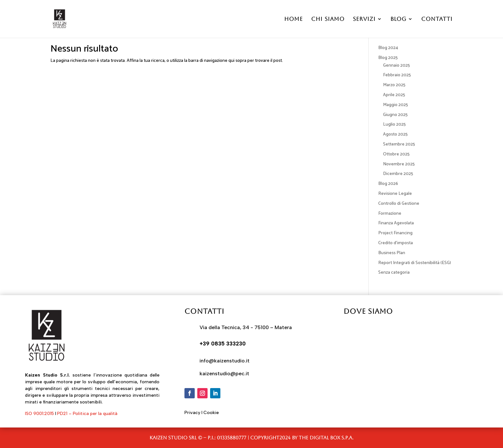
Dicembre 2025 (398, 174)
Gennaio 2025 (396, 66)
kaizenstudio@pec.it (224, 373)
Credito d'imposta (396, 243)
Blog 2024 (388, 48)
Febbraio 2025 (397, 75)
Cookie (211, 413)
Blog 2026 (388, 184)
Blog (398, 19)
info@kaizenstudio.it (225, 361)
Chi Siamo (328, 19)
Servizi (364, 19)
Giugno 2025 (395, 115)
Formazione (390, 214)
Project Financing (395, 233)
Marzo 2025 (394, 85)
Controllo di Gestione (399, 204)
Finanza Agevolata (396, 223)
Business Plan (392, 253)
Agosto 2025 (395, 134)
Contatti (437, 19)
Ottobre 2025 (396, 154)
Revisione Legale (395, 194)
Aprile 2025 (394, 95)
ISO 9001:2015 (39, 414)
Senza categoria (394, 273)
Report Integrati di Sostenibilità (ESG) (415, 263)
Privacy (192, 413)
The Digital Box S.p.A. (326, 438)
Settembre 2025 (399, 144)
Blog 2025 (388, 58)
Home (294, 19)
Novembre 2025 (399, 164)
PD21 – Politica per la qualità (87, 414)
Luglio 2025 (394, 124)
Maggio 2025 (396, 105)
